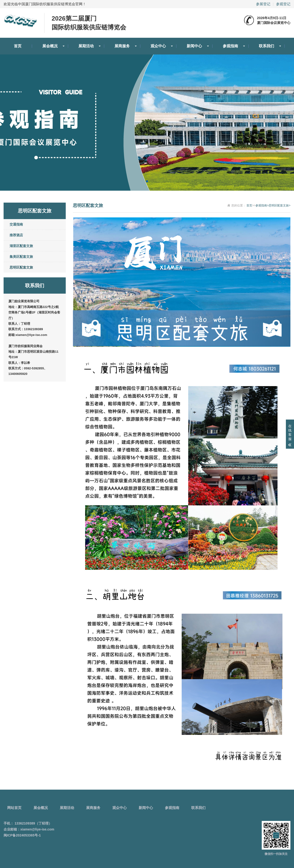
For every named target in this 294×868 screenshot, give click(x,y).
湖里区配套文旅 (21, 246)
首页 (18, 46)
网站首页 (14, 808)
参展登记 (263, 4)
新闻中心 (194, 46)
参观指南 (230, 46)
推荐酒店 (16, 235)
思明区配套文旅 (21, 267)
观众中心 (158, 46)
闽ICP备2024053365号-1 (22, 835)
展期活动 (86, 46)
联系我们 (267, 46)
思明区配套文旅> (280, 205)
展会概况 (50, 46)
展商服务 (122, 46)
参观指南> (262, 205)
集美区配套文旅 (21, 257)
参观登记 (283, 4)
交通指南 (16, 224)
